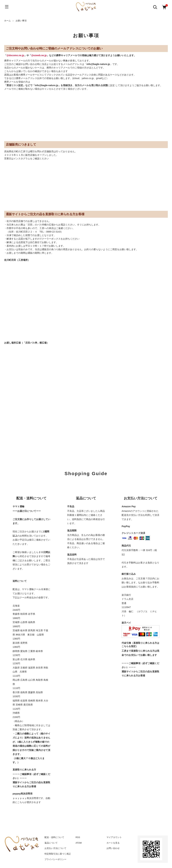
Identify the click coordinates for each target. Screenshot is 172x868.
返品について (51, 843)
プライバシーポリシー (55, 859)
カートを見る (113, 843)
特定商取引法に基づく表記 (58, 854)
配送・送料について (54, 837)
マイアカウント (114, 837)
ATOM (79, 843)
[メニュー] (7, 7)
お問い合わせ (113, 848)
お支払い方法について (55, 848)
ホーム (7, 21)
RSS (78, 837)
